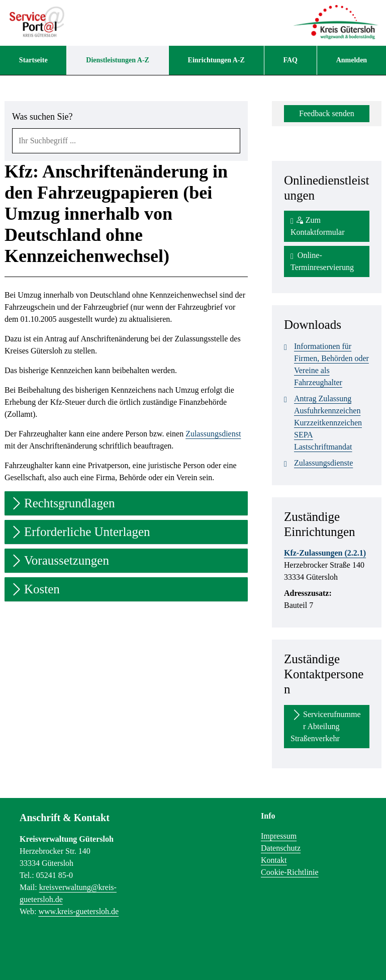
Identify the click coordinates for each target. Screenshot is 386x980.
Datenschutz (281, 848)
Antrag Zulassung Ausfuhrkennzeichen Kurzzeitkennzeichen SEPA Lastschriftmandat (323, 422)
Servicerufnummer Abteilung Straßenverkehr (326, 726)
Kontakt (274, 860)
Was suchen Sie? (42, 117)
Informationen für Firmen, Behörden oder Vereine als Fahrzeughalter (326, 364)
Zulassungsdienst (213, 434)
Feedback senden (327, 113)
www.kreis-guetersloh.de (78, 911)
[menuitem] (33, 60)
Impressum (279, 836)
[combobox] (126, 141)
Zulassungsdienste (318, 463)
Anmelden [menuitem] (352, 60)
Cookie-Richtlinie (290, 872)
